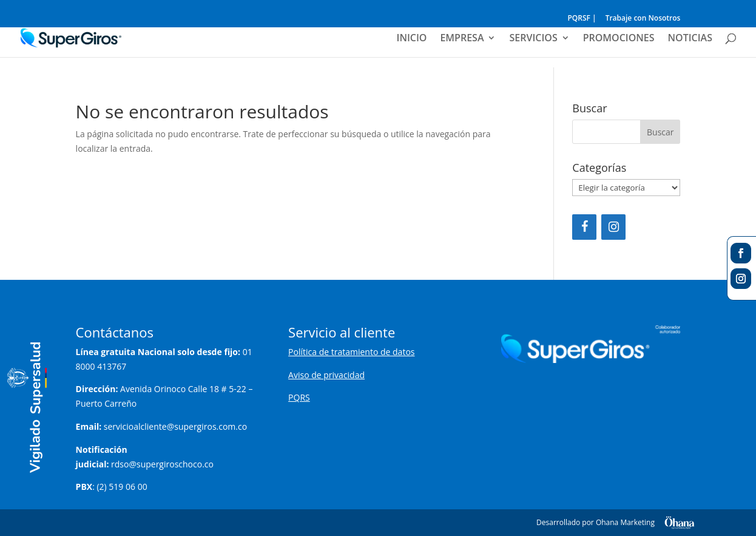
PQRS (299, 397)
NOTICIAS (690, 39)
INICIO (412, 39)
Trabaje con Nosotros (643, 19)
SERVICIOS (533, 39)
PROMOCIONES (619, 39)
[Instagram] (613, 227)
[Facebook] (584, 227)
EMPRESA (462, 39)
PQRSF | (582, 19)
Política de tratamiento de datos (351, 352)
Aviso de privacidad (326, 375)
